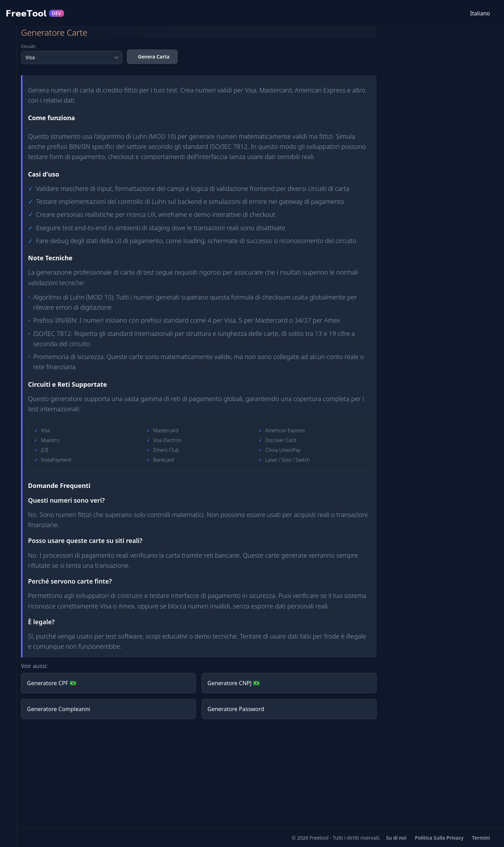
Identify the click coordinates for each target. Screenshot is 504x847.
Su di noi (396, 838)
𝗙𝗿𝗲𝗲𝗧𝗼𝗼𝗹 (35, 13)
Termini (481, 838)
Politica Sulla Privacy (439, 838)
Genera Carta (154, 57)
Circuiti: (28, 47)
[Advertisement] (199, 774)
